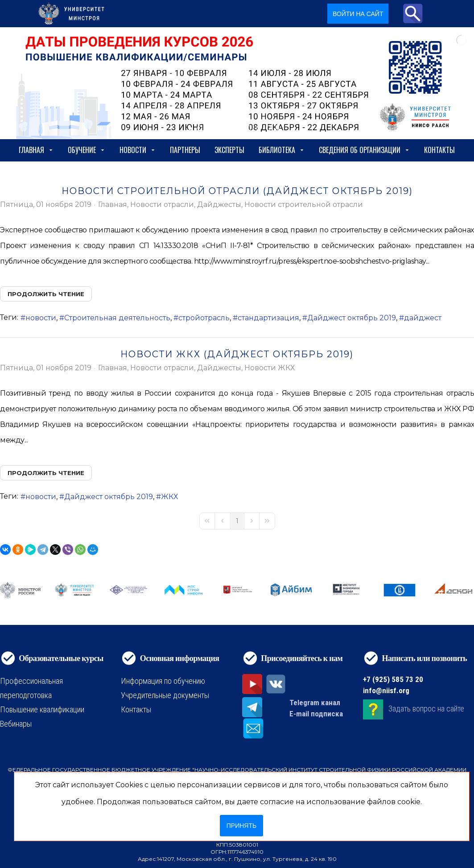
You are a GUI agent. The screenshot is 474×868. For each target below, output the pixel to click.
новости (41, 318)
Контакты (439, 150)
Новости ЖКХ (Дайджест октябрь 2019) (237, 354)
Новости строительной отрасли (304, 205)
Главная (36, 150)
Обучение (87, 150)
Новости (138, 150)
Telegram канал (315, 703)
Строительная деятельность (117, 318)
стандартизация (268, 318)
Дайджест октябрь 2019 (352, 318)
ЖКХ (169, 497)
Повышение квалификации (42, 709)
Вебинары (16, 724)
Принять (241, 826)
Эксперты (229, 150)
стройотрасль (204, 318)
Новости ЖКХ (270, 368)
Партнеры (185, 150)
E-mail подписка (316, 714)
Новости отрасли (162, 205)
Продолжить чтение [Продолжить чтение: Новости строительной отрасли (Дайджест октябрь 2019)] (46, 294)
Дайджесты (219, 205)
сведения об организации (364, 150)
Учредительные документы (165, 695)
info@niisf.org (386, 690)
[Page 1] (237, 521)
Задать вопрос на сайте (426, 709)
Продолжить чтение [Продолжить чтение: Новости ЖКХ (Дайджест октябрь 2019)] (46, 473)
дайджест (423, 318)
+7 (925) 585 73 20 (393, 679)
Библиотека (282, 150)
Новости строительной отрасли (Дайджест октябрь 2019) (237, 191)
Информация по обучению (163, 681)
